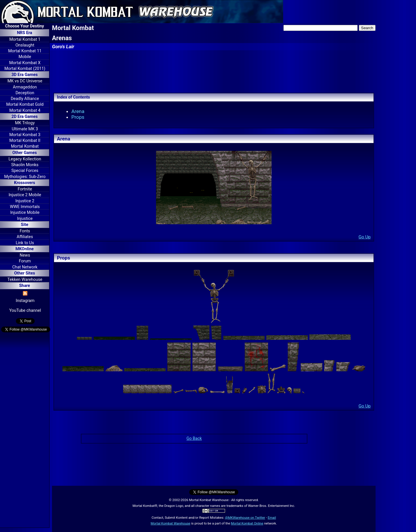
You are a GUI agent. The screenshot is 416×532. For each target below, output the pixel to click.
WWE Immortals (25, 207)
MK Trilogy (25, 123)
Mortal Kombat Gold (25, 104)
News (25, 255)
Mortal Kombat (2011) (25, 69)
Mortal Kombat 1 (25, 39)
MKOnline (25, 249)
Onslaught (25, 45)
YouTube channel (25, 311)
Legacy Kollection (25, 159)
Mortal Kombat (25, 146)
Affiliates (25, 237)
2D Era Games (25, 117)
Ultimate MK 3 (25, 129)
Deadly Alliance (25, 99)
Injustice (25, 219)
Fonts (25, 231)
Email (272, 518)
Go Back (194, 439)
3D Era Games (25, 75)
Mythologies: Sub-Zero (25, 177)
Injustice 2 (25, 201)
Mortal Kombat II (25, 141)
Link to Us (25, 243)
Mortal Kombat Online (247, 523)
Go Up (365, 237)
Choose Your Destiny (25, 26)
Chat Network (25, 267)
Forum (25, 261)
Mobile (25, 57)
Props (78, 117)
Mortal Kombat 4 (25, 111)
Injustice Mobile (25, 213)
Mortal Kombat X (25, 63)
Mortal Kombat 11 (25, 51)
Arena (78, 111)
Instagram (25, 301)
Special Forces (25, 171)
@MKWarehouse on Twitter (245, 518)
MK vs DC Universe (25, 81)
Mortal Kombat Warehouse (171, 523)
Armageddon (25, 87)
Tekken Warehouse (25, 280)
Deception (25, 93)
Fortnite (25, 189)
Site (24, 225)
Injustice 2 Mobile (25, 195)
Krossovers (25, 183)
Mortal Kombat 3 (25, 135)
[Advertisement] (25, 431)
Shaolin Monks (25, 165)
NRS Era (25, 33)
